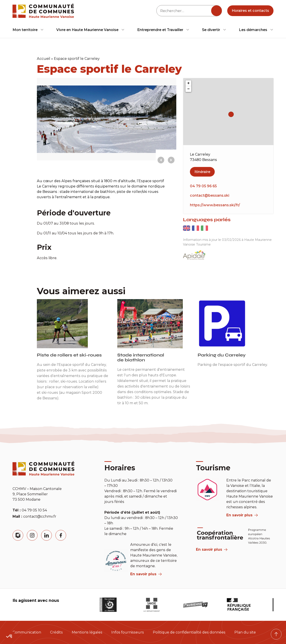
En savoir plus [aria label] (146, 574)
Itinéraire (202, 172)
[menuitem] (28, 30)
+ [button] (188, 83)
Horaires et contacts (250, 11)
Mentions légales (87, 632)
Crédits (56, 632)
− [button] (188, 89)
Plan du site (245, 632)
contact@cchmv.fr (40, 516)
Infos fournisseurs (128, 632)
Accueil (44, 59)
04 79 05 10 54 (34, 510)
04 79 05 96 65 (203, 186)
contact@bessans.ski (210, 195)
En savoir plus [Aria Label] (212, 549)
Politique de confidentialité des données (189, 632)
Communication (27, 632)
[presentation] (161, 160)
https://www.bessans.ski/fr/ (215, 205)
